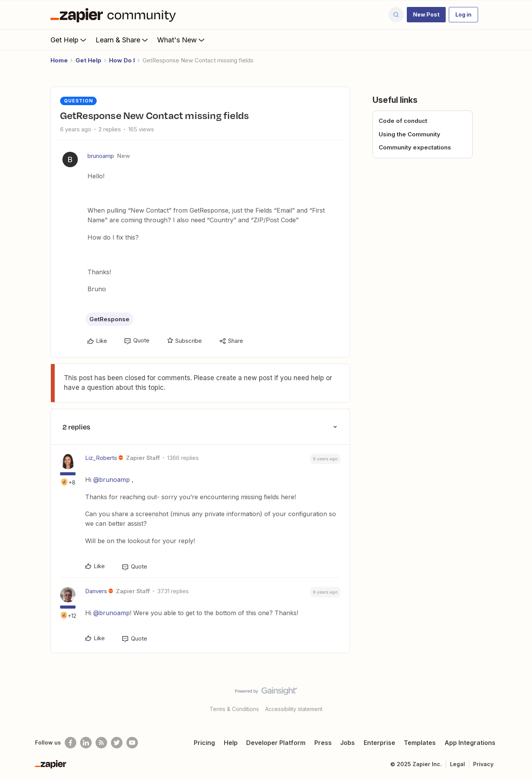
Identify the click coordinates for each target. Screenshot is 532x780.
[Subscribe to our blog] (101, 743)
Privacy (483, 764)
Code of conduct (403, 121)
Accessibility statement (294, 709)
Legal (457, 764)
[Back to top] (517, 698)
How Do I (122, 60)
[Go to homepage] (115, 15)
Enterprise (379, 743)
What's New (182, 40)
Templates (420, 743)
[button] (426, 15)
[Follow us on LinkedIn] (86, 743)
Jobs (347, 743)
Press (323, 743)
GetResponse (109, 319)
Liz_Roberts (101, 458)
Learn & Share (123, 40)
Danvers (96, 591)
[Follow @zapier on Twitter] (117, 743)
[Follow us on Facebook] (70, 743)
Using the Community (409, 134)
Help (231, 743)
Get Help (69, 40)
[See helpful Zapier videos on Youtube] (132, 743)
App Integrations (470, 743)
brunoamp (101, 156)
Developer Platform (276, 743)
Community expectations (415, 147)
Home (59, 60)
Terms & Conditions (234, 709)
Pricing (204, 743)
